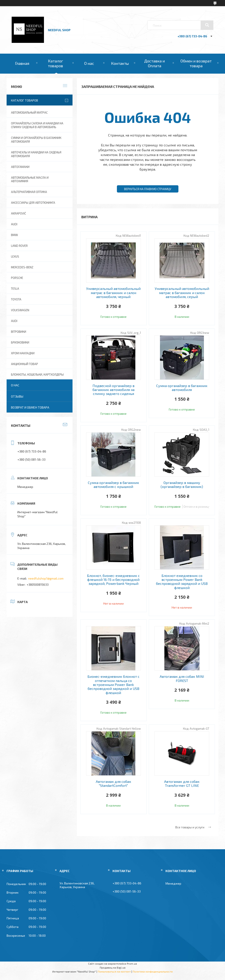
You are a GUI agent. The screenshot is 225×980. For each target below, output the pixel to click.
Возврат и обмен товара (30, 407)
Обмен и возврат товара (196, 63)
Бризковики (20, 342)
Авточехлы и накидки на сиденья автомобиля (36, 154)
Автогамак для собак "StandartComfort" (113, 784)
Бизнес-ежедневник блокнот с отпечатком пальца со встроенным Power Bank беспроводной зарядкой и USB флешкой (113, 685)
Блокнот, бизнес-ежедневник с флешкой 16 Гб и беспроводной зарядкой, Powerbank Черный (113, 580)
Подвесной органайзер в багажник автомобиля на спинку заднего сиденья (113, 390)
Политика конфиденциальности (153, 971)
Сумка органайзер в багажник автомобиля (182, 388)
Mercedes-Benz (22, 267)
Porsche (17, 278)
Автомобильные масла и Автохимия (30, 179)
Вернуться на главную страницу (148, 189)
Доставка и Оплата (154, 63)
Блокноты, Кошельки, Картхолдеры (37, 375)
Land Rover (19, 246)
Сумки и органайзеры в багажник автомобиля (36, 140)
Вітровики (19, 332)
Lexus (15, 256)
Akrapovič (18, 213)
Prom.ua (132, 964)
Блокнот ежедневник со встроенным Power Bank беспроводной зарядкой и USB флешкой (182, 582)
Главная (22, 63)
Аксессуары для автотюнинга (33, 203)
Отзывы (17, 396)
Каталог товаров (55, 63)
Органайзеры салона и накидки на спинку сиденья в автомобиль (37, 125)
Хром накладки (23, 353)
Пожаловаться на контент (114, 971)
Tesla (15, 289)
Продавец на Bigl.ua (113, 967)
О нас (89, 63)
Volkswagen (20, 310)
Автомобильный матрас (29, 113)
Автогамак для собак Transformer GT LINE (182, 784)
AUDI (14, 224)
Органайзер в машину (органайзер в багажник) (182, 485)
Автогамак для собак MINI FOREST (182, 678)
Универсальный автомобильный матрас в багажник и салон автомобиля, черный (113, 293)
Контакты (120, 63)
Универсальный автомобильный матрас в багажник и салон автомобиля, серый (182, 293)
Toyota (16, 299)
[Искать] (207, 25)
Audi (14, 321)
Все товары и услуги (190, 827)
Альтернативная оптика (29, 192)
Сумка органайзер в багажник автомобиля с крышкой (113, 485)
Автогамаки (20, 167)
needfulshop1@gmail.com (46, 578)
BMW (14, 235)
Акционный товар (24, 364)
